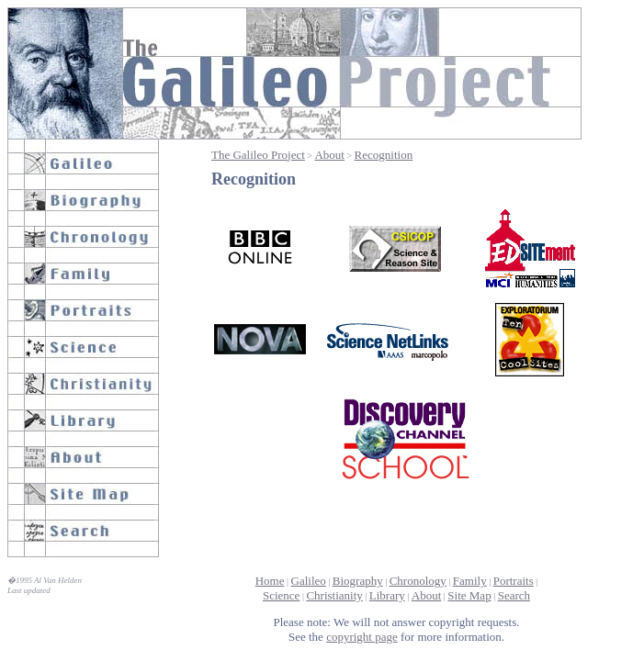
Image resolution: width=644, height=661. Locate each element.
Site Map (469, 595)
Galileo (309, 581)
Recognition (384, 155)
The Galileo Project (258, 155)
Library (387, 595)
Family (470, 581)
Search (514, 595)
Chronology (418, 581)
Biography (358, 581)
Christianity (334, 595)
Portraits (514, 581)
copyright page (362, 637)
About (329, 155)
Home (270, 581)
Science (281, 595)
